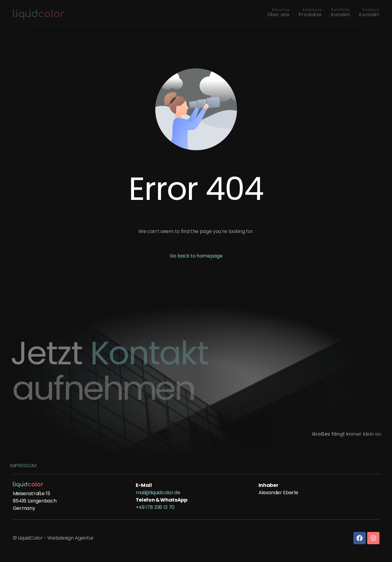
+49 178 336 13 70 (155, 507)
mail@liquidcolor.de (158, 493)
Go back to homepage (196, 256)
